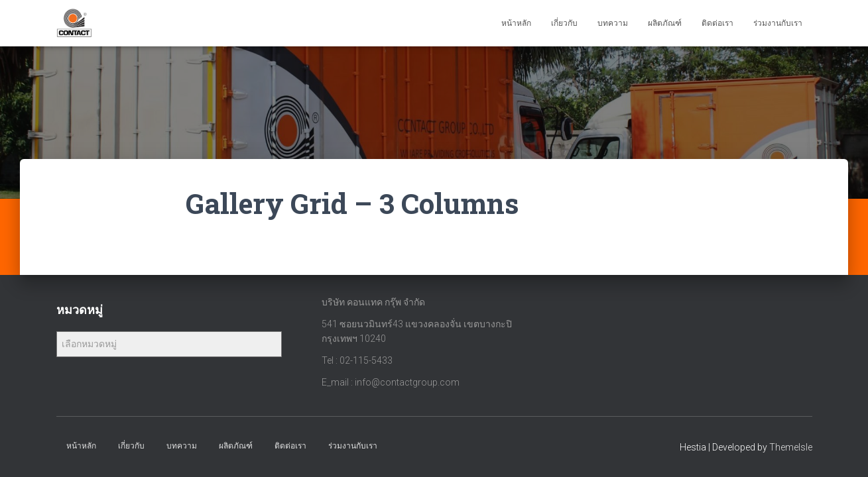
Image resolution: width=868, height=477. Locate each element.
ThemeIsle (791, 447)
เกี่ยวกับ (564, 23)
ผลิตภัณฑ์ (665, 23)
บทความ (613, 23)
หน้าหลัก (516, 23)
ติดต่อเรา (717, 23)
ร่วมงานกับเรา (778, 23)
